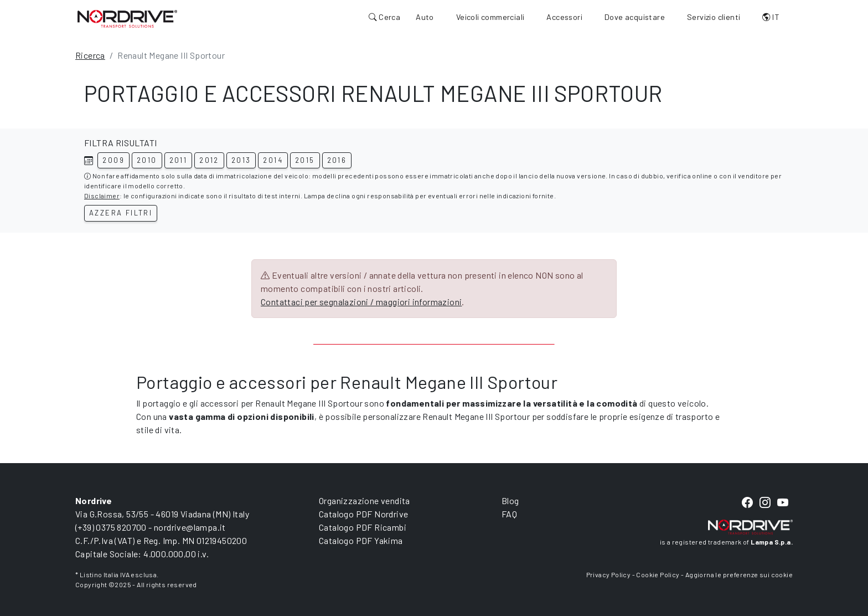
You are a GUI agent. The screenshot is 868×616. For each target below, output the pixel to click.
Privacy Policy (609, 574)
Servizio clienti (714, 17)
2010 (147, 160)
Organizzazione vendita (365, 500)
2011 (179, 160)
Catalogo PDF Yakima (361, 540)
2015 (305, 160)
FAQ (509, 514)
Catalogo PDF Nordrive (363, 514)
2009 (113, 160)
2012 (209, 160)
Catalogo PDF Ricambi (363, 527)
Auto (425, 17)
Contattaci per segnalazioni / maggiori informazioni (361, 302)
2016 (337, 160)
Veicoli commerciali (490, 17)
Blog (510, 500)
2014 (273, 160)
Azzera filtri (121, 213)
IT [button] (771, 17)
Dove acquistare (635, 17)
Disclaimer (102, 196)
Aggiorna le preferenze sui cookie (739, 574)
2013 (241, 160)
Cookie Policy (658, 574)
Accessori (564, 17)
